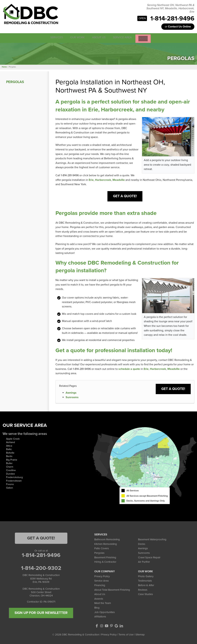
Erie (91, 179)
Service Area (101, 580)
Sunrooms (72, 397)
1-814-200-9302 (41, 568)
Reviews (143, 589)
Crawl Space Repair (149, 557)
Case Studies (145, 594)
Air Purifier (144, 561)
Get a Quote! (125, 196)
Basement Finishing (105, 557)
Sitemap (140, 634)
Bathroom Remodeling (107, 539)
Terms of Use (126, 634)
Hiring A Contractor (105, 561)
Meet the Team (103, 603)
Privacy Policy (102, 576)
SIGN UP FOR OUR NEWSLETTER (41, 613)
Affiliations (100, 616)
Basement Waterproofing (152, 539)
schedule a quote (129, 369)
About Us (100, 594)
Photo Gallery (146, 576)
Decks (142, 544)
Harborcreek (103, 179)
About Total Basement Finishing (112, 589)
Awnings (71, 392)
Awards (99, 598)
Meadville (119, 179)
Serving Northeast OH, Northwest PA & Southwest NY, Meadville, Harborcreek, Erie (170, 8)
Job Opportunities (105, 612)
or (178, 27)
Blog (97, 607)
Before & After (146, 585)
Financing (100, 585)
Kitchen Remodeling (106, 544)
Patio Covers (102, 548)
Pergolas (15, 81)
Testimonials (145, 580)
